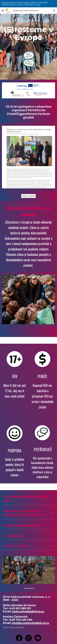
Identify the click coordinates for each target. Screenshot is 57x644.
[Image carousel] (28, 573)
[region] (28, 4)
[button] (3, 11)
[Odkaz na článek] (28, 196)
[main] (28, 33)
